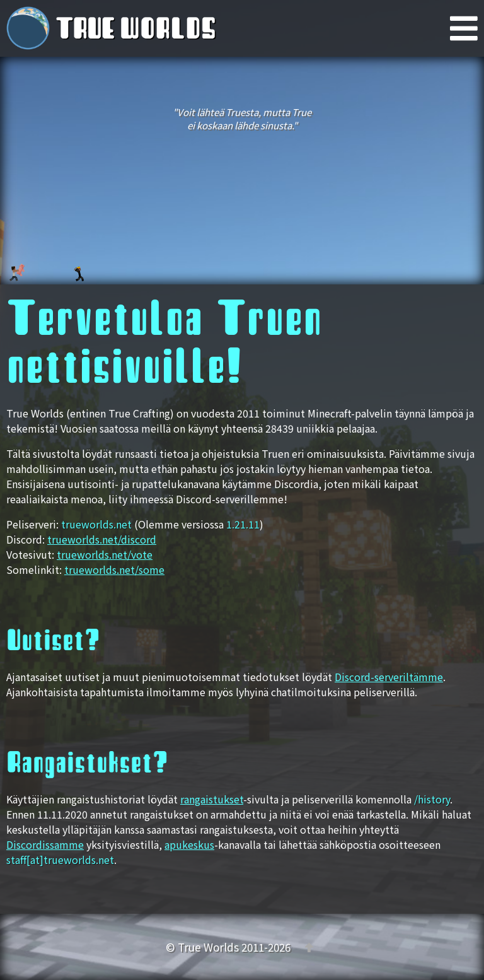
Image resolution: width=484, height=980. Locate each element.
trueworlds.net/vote (105, 554)
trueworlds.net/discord (102, 539)
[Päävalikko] (467, 28)
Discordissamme (45, 844)
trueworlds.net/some (114, 569)
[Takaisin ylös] (309, 947)
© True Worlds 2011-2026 (229, 947)
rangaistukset (212, 799)
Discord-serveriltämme (389, 677)
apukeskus (189, 844)
